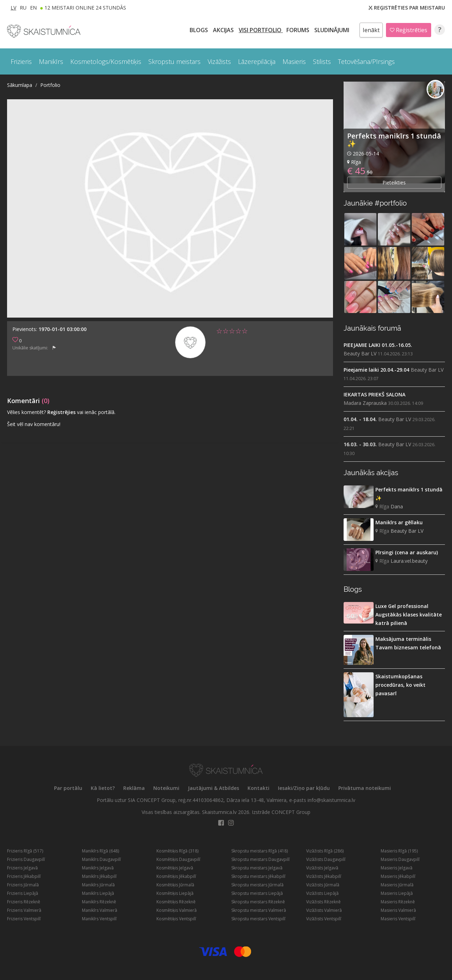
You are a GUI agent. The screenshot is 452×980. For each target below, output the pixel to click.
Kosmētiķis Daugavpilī (178, 859)
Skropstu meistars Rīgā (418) (260, 851)
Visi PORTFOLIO (261, 30)
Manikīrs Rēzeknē (99, 902)
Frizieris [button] (21, 61)
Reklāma (134, 788)
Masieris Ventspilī (398, 919)
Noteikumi (166, 788)
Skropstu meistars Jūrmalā (257, 885)
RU (23, 8)
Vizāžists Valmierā (324, 910)
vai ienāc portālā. (96, 412)
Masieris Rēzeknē (398, 902)
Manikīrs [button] (51, 61)
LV (13, 8)
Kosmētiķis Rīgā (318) (177, 851)
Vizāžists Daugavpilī (326, 859)
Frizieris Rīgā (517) (25, 851)
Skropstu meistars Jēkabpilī (258, 876)
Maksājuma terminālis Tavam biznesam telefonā (408, 643)
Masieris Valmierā (398, 910)
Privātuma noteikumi (365, 788)
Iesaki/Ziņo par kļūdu (304, 788)
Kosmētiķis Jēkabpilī (176, 876)
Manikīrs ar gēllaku (399, 522)
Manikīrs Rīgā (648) (100, 851)
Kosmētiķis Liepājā (175, 893)
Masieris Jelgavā (397, 868)
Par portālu (68, 788)
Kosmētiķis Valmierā (177, 910)
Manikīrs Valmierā (100, 910)
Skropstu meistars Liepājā (257, 893)
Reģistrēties (409, 30)
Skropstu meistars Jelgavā (257, 868)
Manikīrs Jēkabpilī (99, 876)
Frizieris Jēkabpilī (24, 876)
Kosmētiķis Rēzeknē (176, 902)
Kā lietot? (103, 788)
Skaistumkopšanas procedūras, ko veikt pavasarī (400, 685)
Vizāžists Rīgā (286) (325, 851)
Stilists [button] (322, 61)
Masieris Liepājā (397, 893)
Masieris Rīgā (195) (399, 851)
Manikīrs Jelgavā (98, 868)
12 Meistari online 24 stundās (85, 8)
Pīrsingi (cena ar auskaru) (407, 552)
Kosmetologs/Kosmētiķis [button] (106, 61)
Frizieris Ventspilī (24, 919)
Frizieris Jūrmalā (23, 885)
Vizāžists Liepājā (322, 893)
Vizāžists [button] (219, 61)
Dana (397, 506)
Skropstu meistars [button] (174, 61)
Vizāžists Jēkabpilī (324, 876)
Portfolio (50, 85)
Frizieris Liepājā (23, 893)
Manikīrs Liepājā (98, 893)
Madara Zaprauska (365, 403)
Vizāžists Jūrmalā (323, 885)
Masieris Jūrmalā (397, 885)
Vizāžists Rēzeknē (323, 902)
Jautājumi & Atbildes (213, 788)
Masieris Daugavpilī (400, 859)
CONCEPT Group (291, 812)
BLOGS (200, 30)
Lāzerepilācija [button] (257, 61)
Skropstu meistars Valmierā (259, 910)
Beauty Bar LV (360, 353)
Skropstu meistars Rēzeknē (258, 902)
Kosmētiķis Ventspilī (176, 919)
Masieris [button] (294, 61)
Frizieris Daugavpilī (26, 859)
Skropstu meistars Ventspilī (258, 919)
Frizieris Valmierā (24, 910)
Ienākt (371, 30)
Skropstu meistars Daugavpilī (260, 859)
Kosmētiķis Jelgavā (175, 868)
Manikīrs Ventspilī (99, 919)
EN (33, 8)
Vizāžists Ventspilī (324, 919)
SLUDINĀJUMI (332, 30)
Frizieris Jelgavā (22, 868)
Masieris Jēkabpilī (398, 876)
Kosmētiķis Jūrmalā (175, 885)
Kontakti (258, 788)
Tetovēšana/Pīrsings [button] (366, 61)
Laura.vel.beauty (409, 561)
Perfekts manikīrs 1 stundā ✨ (394, 140)
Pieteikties (394, 182)
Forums (299, 30)
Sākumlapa (20, 85)
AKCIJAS (224, 30)
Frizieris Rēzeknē (24, 902)
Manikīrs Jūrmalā (98, 885)
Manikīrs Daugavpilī (101, 859)
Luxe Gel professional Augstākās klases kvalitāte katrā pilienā (409, 615)
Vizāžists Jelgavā (322, 868)
